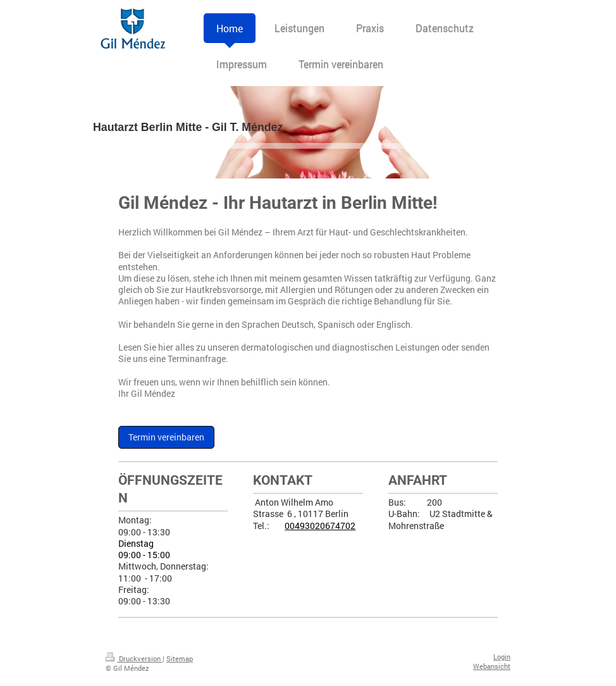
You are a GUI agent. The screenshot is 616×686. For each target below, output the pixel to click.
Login (502, 657)
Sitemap (180, 659)
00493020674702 (320, 526)
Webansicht (492, 666)
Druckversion (134, 659)
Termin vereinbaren (166, 437)
